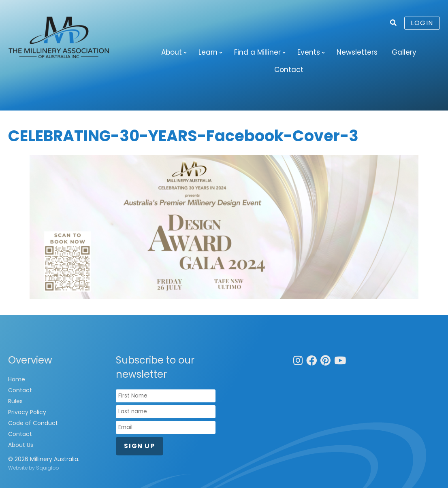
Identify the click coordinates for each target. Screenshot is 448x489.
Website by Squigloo (33, 469)
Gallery (404, 52)
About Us (21, 446)
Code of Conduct (33, 424)
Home (17, 380)
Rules (15, 402)
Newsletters (357, 52)
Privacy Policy (27, 413)
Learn (208, 52)
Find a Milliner (257, 52)
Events (309, 52)
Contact (289, 70)
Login (422, 23)
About (172, 52)
